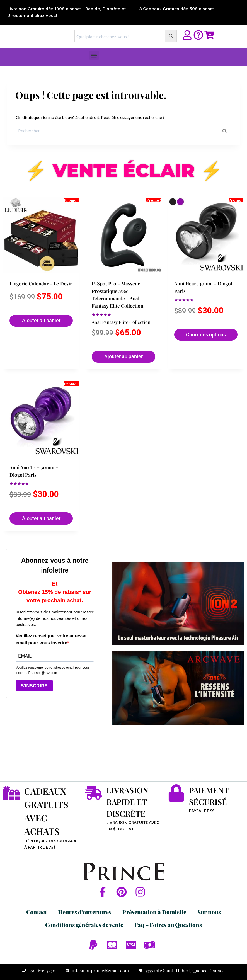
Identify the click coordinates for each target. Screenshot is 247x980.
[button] (94, 55)
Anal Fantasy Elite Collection (111, 322)
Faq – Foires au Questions (168, 906)
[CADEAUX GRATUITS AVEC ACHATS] (11, 793)
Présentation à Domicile (154, 893)
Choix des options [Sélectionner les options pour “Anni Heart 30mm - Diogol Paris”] (194, 341)
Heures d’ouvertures (85, 893)
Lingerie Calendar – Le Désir (34, 277)
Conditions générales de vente (84, 906)
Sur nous (209, 893)
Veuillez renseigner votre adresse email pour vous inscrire (51, 640)
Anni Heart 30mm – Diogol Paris (196, 292)
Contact (37, 893)
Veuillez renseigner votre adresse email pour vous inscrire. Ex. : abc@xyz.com (53, 670)
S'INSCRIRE (34, 686)
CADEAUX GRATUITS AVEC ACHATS (50, 802)
